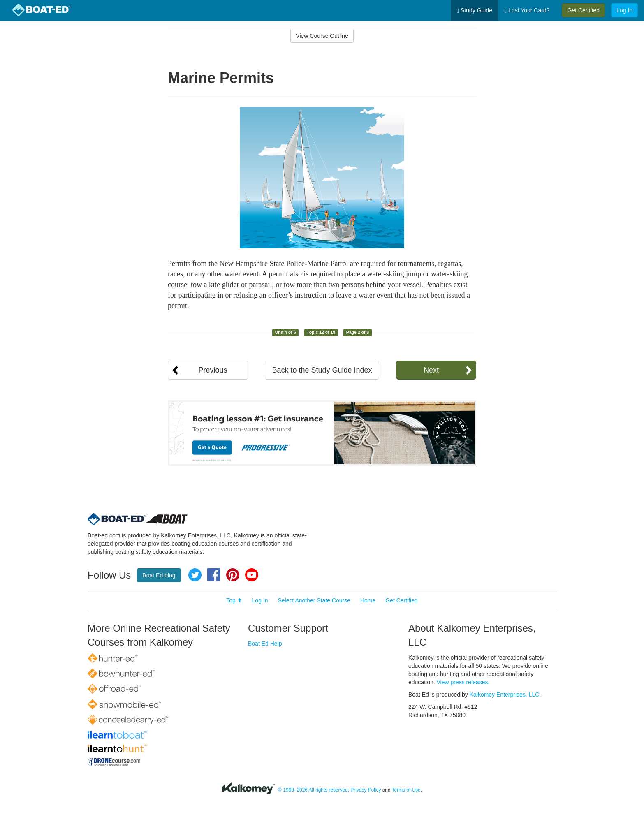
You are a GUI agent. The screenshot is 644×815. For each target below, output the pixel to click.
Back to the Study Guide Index (322, 370)
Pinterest (233, 575)
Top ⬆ (234, 600)
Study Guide (475, 10)
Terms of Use (406, 790)
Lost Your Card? (527, 10)
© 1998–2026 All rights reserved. (314, 790)
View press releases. (463, 682)
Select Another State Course (314, 600)
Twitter (195, 575)
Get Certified (583, 10)
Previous (213, 370)
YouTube (252, 575)
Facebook (214, 575)
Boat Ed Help (265, 644)
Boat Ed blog (159, 575)
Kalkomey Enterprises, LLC (505, 695)
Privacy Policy (366, 790)
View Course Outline (322, 36)
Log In (624, 10)
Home (368, 600)
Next (431, 370)
